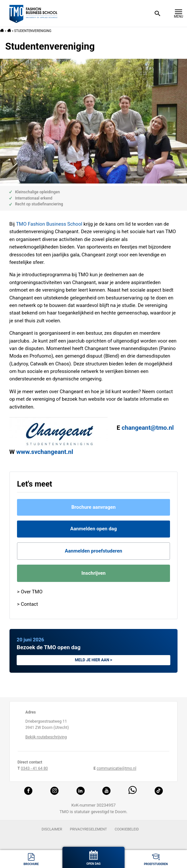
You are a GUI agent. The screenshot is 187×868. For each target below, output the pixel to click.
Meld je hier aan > (93, 660)
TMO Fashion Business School (49, 224)
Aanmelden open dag (93, 529)
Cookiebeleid (127, 829)
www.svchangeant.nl (45, 452)
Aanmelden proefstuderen (93, 551)
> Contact (27, 604)
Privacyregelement (88, 829)
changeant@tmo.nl (148, 428)
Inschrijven (93, 573)
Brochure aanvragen (93, 507)
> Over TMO (30, 592)
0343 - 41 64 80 (34, 768)
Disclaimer (52, 829)
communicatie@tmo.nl (117, 768)
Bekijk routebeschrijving (46, 737)
